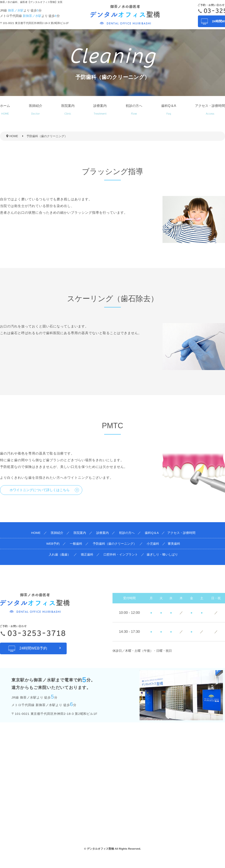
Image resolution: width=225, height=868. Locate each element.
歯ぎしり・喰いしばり (162, 554)
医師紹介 (36, 110)
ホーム (5, 110)
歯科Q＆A (169, 110)
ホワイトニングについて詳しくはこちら (40, 490)
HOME (36, 533)
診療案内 (100, 110)
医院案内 (68, 110)
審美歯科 (174, 544)
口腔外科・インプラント (121, 554)
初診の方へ (134, 110)
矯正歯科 (87, 554)
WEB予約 (53, 544)
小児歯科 (153, 544)
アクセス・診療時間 (210, 110)
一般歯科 (76, 544)
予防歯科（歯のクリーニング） (115, 544)
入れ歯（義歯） (60, 554)
